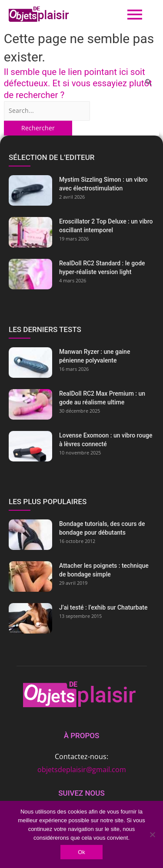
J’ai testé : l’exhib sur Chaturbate (103, 607)
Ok (81, 852)
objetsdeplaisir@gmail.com (82, 770)
